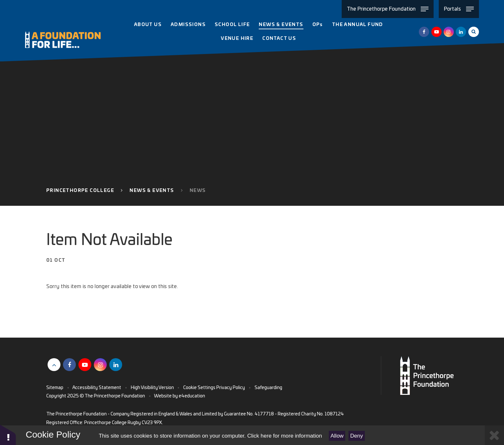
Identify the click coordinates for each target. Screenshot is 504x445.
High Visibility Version (152, 388)
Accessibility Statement (97, 388)
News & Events (152, 191)
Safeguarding (268, 388)
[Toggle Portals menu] (459, 9)
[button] (8, 435)
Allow (337, 436)
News (198, 191)
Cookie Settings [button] (199, 388)
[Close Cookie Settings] (494, 435)
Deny (357, 436)
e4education (192, 396)
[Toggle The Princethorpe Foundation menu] (388, 9)
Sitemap (55, 388)
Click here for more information (284, 436)
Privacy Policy (231, 388)
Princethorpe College (80, 191)
